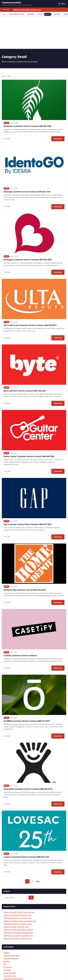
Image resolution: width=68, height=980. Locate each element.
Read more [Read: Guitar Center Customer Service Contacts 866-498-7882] (59, 472)
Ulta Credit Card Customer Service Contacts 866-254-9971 (30, 325)
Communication (10, 976)
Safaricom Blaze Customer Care (16, 927)
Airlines (7, 953)
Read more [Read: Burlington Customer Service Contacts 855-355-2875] (59, 273)
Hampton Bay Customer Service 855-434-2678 (25, 590)
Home (4, 76)
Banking (31, 14)
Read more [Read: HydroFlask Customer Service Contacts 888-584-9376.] (59, 805)
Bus (5, 964)
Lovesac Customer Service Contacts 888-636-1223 (26, 857)
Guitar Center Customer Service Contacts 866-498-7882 (29, 456)
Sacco (40, 14)
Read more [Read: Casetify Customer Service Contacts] (59, 669)
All (4, 14)
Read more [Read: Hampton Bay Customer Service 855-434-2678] (59, 603)
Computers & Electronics (13, 979)
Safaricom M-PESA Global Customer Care (20, 921)
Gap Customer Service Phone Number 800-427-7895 (27, 524)
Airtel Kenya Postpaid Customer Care (18, 936)
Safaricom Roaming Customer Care (18, 924)
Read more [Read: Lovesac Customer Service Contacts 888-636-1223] (59, 872)
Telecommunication (17, 14)
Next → (39, 881)
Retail (48, 14)
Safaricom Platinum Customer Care (18, 915)
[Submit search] (31, 898)
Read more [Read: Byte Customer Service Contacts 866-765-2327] (59, 404)
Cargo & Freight (10, 973)
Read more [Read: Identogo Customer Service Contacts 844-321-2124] (59, 207)
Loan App (57, 14)
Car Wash (7, 970)
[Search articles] (16, 898)
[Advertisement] (34, 33)
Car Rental (8, 967)
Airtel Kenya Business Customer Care (18, 933)
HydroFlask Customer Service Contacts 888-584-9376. (28, 789)
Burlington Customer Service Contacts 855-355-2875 (28, 260)
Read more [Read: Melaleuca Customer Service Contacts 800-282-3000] (59, 139)
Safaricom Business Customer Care (18, 918)
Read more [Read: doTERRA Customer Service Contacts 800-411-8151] (59, 737)
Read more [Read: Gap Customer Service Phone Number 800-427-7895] (59, 537)
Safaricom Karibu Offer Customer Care (27, 10)
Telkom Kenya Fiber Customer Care (18, 938)
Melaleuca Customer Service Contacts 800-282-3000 (27, 126)
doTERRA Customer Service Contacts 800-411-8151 (27, 721)
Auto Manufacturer (11, 958)
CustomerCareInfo (11, 3)
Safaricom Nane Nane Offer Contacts (18, 930)
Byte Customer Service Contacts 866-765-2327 (25, 391)
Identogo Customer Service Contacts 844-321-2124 (27, 192)
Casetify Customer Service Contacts (20, 655)
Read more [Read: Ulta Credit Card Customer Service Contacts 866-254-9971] (59, 338)
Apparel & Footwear (11, 956)
